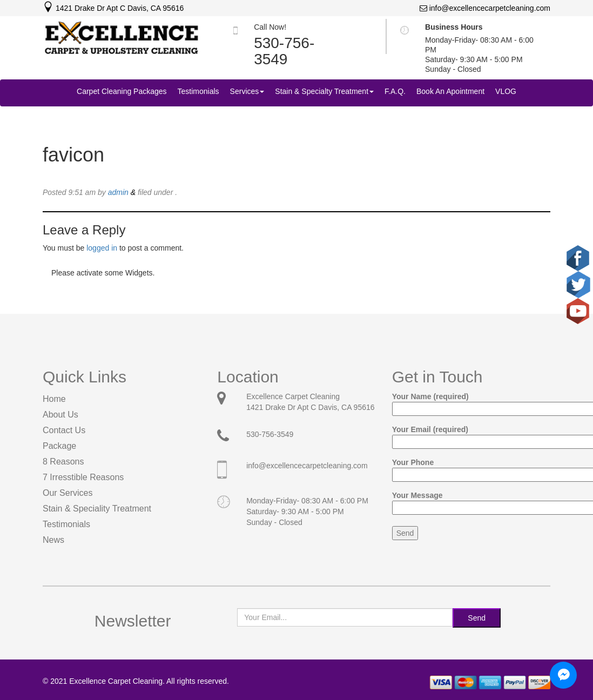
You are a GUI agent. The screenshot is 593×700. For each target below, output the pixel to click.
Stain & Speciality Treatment (97, 509)
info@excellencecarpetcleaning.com (485, 8)
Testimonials (198, 91)
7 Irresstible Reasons (83, 477)
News (53, 540)
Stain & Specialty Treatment (324, 91)
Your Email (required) (471, 436)
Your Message (471, 502)
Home (54, 399)
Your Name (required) (471, 403)
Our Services (68, 493)
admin (118, 192)
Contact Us (64, 430)
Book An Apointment (450, 91)
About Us (60, 415)
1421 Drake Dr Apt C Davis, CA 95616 (113, 8)
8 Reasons (63, 462)
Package (59, 446)
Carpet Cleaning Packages (122, 91)
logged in (102, 248)
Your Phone (471, 469)
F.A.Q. (395, 91)
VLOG (506, 91)
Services (247, 91)
